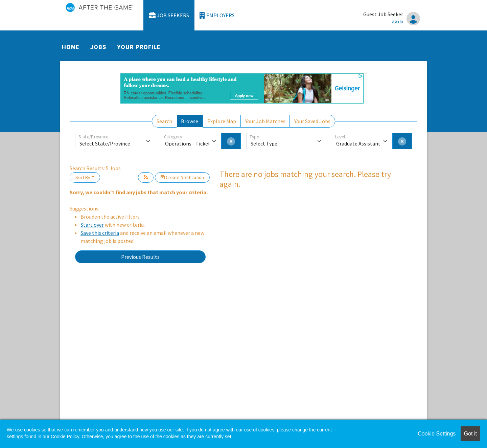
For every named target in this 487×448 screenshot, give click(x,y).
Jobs (98, 47)
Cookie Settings (437, 434)
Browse (190, 121)
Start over (92, 225)
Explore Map (222, 121)
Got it (470, 434)
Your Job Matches (265, 121)
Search (164, 121)
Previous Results (140, 257)
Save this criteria (100, 233)
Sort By (83, 177)
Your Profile (139, 47)
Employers (217, 15)
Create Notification (182, 177)
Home (71, 47)
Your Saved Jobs (312, 121)
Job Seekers (169, 15)
